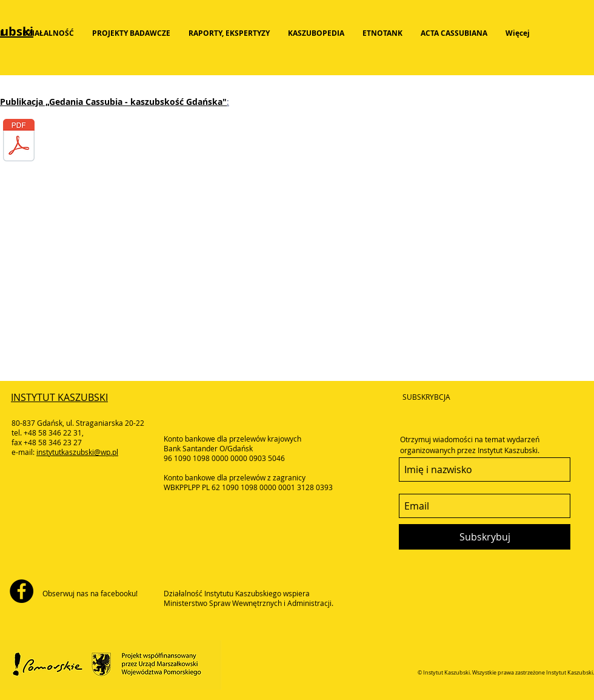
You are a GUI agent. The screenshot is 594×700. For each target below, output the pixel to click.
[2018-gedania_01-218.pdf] (19, 142)
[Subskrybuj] (485, 537)
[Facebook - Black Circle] (22, 591)
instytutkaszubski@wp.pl (77, 452)
